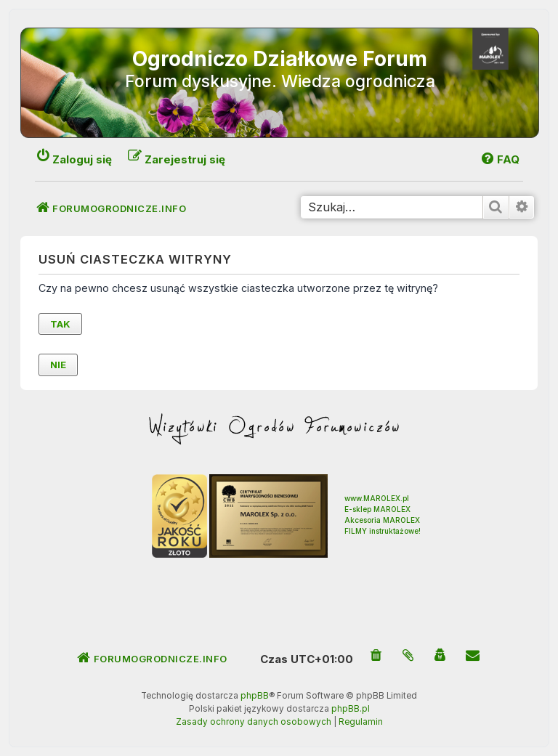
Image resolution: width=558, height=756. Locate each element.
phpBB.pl (351, 709)
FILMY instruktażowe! (383, 531)
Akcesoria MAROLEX (382, 520)
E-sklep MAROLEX (377, 509)
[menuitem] (376, 656)
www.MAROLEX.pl (377, 498)
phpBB (255, 696)
